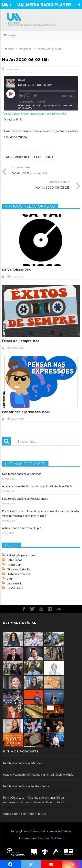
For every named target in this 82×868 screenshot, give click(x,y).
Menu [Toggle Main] (9, 35)
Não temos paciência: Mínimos (22, 474)
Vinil (10, 579)
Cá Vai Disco (15, 588)
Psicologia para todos (21, 555)
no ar (37, 157)
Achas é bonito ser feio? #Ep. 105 (24, 528)
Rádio (49, 157)
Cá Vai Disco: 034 (16, 270)
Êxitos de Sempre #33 (21, 341)
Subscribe (27, 102)
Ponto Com (14, 565)
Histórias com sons (19, 574)
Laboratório (15, 583)
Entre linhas (14, 560)
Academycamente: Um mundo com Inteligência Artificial (38, 486)
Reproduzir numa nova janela (48, 114)
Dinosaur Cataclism (19, 569)
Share (42, 102)
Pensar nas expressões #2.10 (26, 412)
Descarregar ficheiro (16, 114)
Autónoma (22, 157)
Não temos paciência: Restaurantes (25, 499)
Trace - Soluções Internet (51, 838)
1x (28, 96)
